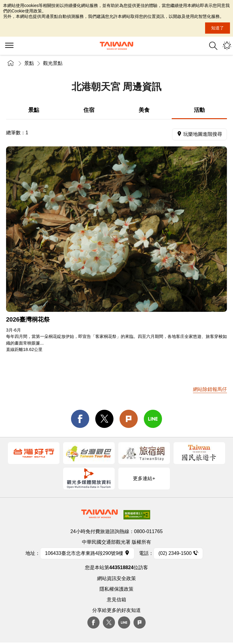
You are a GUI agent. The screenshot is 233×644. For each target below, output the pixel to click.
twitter (104, 419)
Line (124, 622)
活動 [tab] (199, 110)
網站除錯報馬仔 (210, 389)
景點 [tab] (34, 110)
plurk (140, 622)
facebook (80, 419)
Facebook (93, 622)
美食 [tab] (144, 110)
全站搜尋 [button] (213, 46)
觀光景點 (53, 63)
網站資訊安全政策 (116, 578)
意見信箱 (116, 600)
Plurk (129, 419)
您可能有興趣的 (227, 46)
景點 (29, 63)
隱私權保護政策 (116, 589)
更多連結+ (144, 478)
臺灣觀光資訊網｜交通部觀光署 (116, 46)
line (153, 419)
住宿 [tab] (89, 110)
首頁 (11, 63)
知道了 (218, 28)
